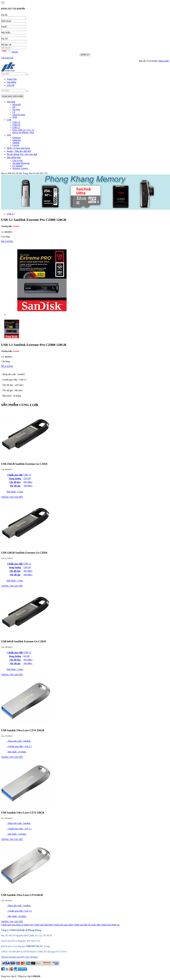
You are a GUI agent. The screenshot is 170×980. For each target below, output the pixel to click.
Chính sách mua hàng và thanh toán (17, 925)
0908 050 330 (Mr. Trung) (18, 173)
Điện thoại (6, 21)
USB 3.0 (16, 125)
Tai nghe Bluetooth (21, 163)
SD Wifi (16, 110)
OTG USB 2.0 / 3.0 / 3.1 (23, 130)
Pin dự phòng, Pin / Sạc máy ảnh (22, 154)
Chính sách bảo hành (43, 925)
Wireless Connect (20, 168)
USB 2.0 (16, 122)
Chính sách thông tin (110, 925)
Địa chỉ (4, 39)
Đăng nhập (164, 61)
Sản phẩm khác (14, 157)
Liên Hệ (11, 85)
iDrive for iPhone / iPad (23, 132)
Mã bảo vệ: (6, 45)
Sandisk (16, 143)
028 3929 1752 (42, 173)
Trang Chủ (12, 79)
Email (4, 27)
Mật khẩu (6, 33)
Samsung (17, 140)
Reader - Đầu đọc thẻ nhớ (19, 151)
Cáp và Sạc (18, 161)
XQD (15, 117)
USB (9, 120)
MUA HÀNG (7, 241)
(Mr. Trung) (45, 946)
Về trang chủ (7, 58)
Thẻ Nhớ (11, 102)
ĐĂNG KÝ (85, 55)
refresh (15, 52)
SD (14, 107)
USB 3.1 (16, 127)
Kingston (17, 138)
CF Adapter (18, 166)
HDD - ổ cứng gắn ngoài (18, 148)
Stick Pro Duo (19, 115)
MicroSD (17, 104)
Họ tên (4, 15)
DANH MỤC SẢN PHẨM (13, 96)
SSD (9, 135)
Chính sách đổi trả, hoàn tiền (87, 925)
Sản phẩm (11, 82)
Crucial (16, 145)
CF (14, 112)
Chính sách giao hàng (63, 925)
